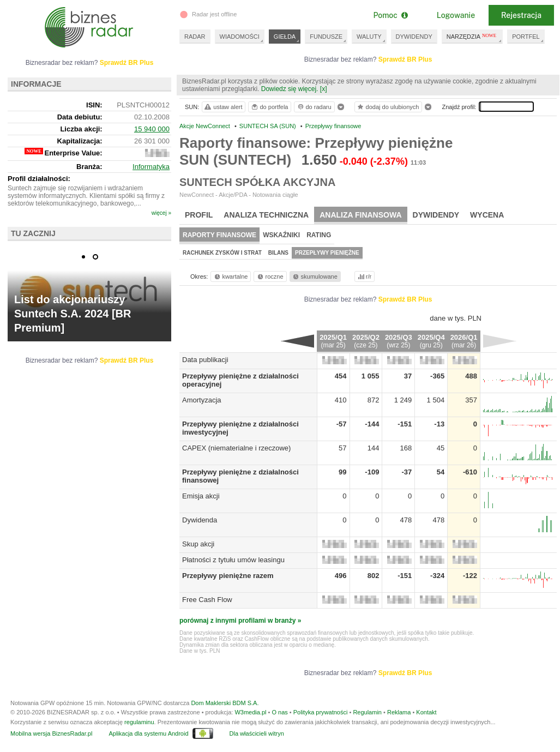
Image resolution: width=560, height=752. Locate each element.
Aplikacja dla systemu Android (148, 733)
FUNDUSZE (326, 37)
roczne (270, 276)
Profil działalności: (39, 179)
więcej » (161, 213)
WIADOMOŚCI (240, 37)
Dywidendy (436, 215)
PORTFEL (526, 37)
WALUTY (369, 37)
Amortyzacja (202, 400)
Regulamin (367, 712)
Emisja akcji (201, 496)
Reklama (399, 712)
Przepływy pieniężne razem (228, 576)
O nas (279, 712)
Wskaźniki (281, 235)
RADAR (195, 37)
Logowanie (456, 15)
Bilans (278, 253)
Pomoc (390, 15)
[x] (324, 89)
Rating (319, 235)
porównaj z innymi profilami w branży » (240, 621)
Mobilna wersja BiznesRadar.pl (51, 733)
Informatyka (151, 167)
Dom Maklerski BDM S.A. (225, 703)
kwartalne (230, 276)
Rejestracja (521, 15)
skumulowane (314, 276)
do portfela (269, 107)
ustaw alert (223, 107)
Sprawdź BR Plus (405, 59)
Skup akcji (198, 544)
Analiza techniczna (266, 215)
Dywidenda (200, 520)
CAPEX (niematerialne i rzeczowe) (236, 448)
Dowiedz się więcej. (290, 89)
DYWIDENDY (414, 37)
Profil (199, 215)
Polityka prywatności (321, 712)
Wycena (487, 215)
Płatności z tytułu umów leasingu (233, 560)
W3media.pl (250, 712)
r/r (364, 276)
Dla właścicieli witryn (257, 733)
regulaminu (139, 722)
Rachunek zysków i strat (222, 253)
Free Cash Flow (207, 600)
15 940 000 (152, 129)
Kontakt (426, 712)
